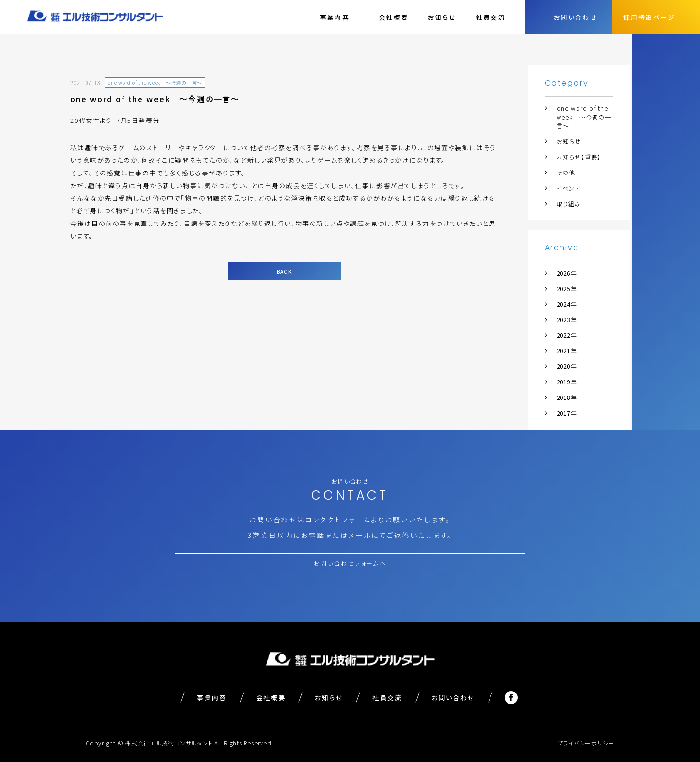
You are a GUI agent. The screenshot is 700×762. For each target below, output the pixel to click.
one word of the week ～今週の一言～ (584, 117)
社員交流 (491, 17)
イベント (568, 188)
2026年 (566, 273)
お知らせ (442, 17)
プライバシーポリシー (586, 743)
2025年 (566, 288)
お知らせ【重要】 (579, 157)
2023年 (566, 320)
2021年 (566, 351)
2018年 (566, 397)
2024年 (566, 304)
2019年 (566, 382)
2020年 (566, 366)
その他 (566, 172)
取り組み (569, 203)
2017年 (566, 413)
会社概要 (394, 17)
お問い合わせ (454, 698)
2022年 (566, 335)
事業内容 (212, 698)
